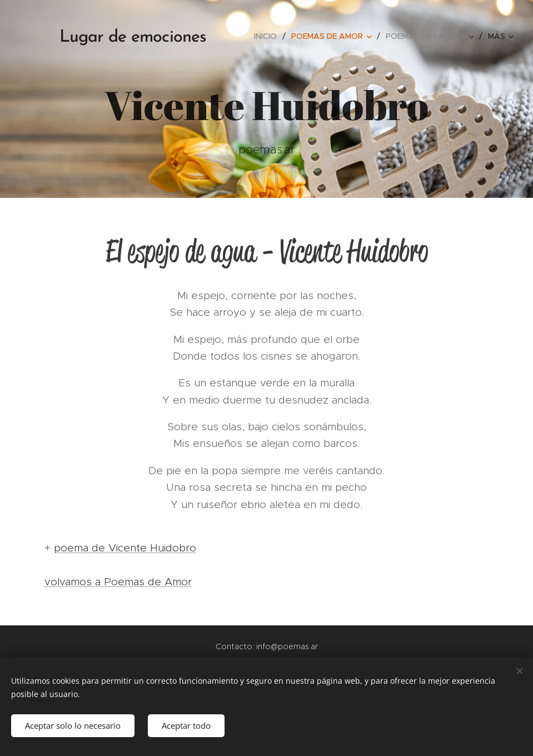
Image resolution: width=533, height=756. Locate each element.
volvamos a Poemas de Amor (118, 582)
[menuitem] (268, 36)
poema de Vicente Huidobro (125, 548)
